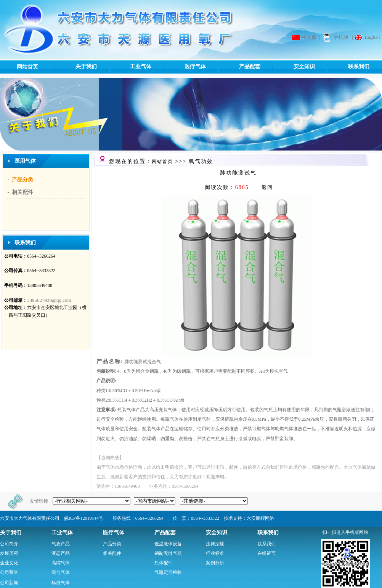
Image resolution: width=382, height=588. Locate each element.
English (372, 37)
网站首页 (27, 67)
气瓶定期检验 (168, 572)
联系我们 (348, 67)
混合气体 (61, 572)
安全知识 (293, 67)
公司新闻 (9, 583)
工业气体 (130, 67)
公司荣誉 (9, 572)
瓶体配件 (164, 563)
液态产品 (61, 553)
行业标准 (215, 553)
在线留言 (266, 553)
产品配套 (239, 67)
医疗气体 (184, 67)
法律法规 (215, 544)
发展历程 (9, 553)
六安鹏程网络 (260, 518)
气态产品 (61, 544)
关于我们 (75, 67)
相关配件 (22, 192)
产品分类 (22, 180)
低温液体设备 (168, 544)
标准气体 (61, 583)
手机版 (341, 37)
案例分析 (215, 563)
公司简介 (9, 544)
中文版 (309, 37)
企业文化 (9, 563)
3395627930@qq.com (49, 300)
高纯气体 (61, 563)
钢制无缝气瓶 (168, 553)
